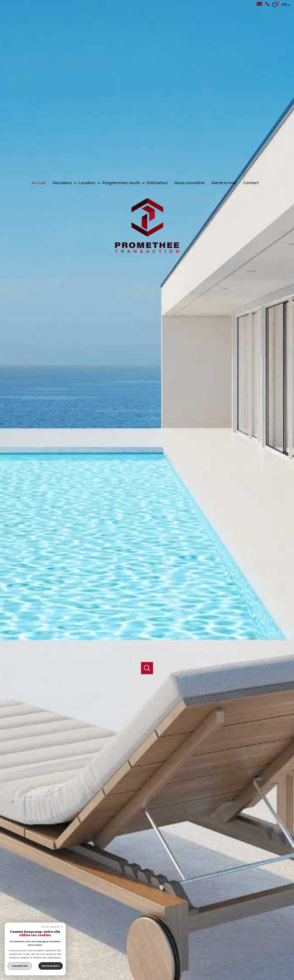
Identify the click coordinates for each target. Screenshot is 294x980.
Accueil (39, 183)
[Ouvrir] (147, 653)
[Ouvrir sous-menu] (75, 183)
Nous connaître (190, 183)
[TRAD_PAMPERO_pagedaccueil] (147, 255)
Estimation (157, 183)
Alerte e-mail (224, 183)
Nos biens (62, 183)
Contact (251, 183)
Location (87, 183)
